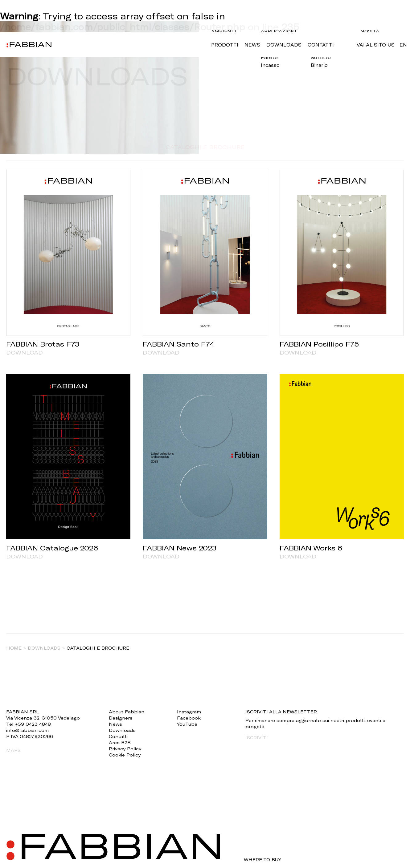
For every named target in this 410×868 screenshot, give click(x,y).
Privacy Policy (125, 749)
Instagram (189, 712)
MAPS (13, 750)
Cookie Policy (125, 755)
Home (14, 648)
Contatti (321, 45)
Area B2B (120, 742)
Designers (121, 718)
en (403, 45)
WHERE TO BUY (262, 860)
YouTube (187, 724)
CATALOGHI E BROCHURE (205, 147)
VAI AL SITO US (376, 45)
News (252, 45)
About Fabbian (127, 712)
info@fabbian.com (27, 730)
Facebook (189, 718)
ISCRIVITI (257, 738)
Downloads (284, 45)
